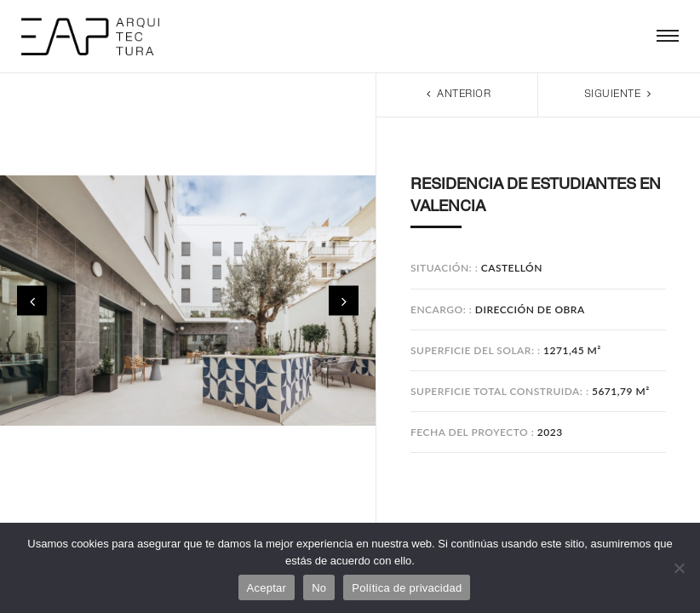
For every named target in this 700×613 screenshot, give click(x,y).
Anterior (457, 94)
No (319, 588)
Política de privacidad (407, 588)
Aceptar (267, 588)
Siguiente (620, 94)
